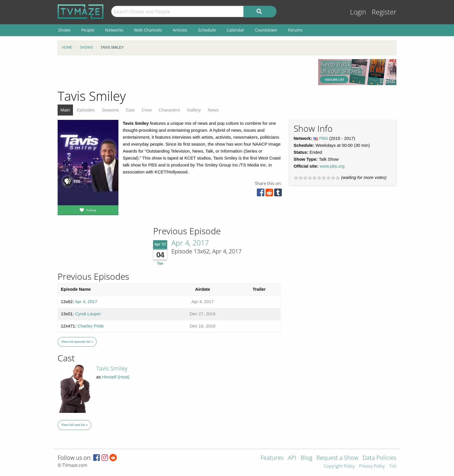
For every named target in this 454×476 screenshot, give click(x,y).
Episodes (86, 110)
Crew (147, 110)
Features (272, 458)
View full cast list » (74, 425)
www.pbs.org (332, 166)
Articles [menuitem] (180, 30)
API (292, 458)
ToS (393, 466)
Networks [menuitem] (114, 30)
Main (65, 110)
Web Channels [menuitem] (148, 30)
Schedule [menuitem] (207, 30)
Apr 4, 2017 (190, 243)
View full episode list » (77, 342)
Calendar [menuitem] (236, 30)
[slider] (317, 178)
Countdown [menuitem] (266, 30)
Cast (130, 110)
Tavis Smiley (112, 368)
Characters (169, 110)
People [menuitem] (88, 30)
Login (358, 12)
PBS (324, 138)
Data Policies (379, 458)
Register (384, 12)
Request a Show (337, 458)
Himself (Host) (116, 377)
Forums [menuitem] (295, 30)
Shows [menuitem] (64, 30)
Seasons (110, 110)
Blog (306, 458)
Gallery (194, 110)
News (213, 110)
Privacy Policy (372, 466)
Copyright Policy (339, 466)
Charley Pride (91, 326)
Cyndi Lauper (88, 314)
